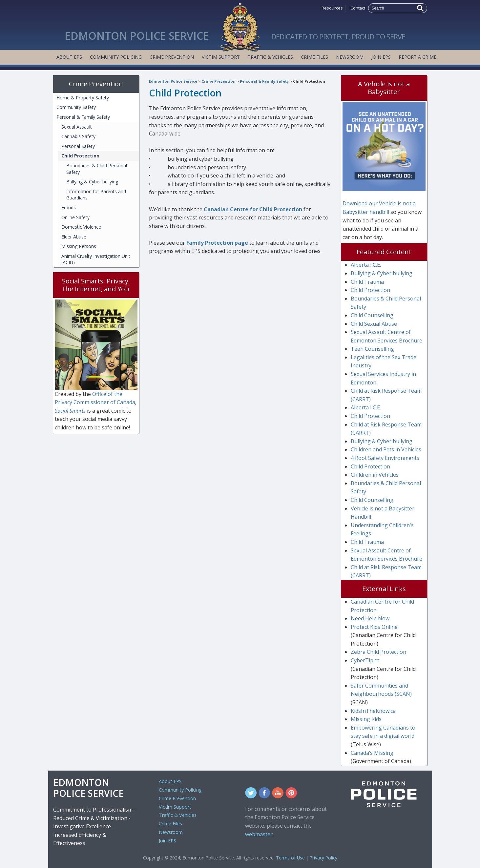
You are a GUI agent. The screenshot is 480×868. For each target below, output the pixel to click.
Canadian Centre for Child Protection (253, 209)
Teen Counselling (372, 349)
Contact (358, 8)
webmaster (259, 834)
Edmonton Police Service (173, 81)
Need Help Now (370, 618)
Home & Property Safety (83, 98)
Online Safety (75, 217)
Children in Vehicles (375, 475)
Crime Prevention (172, 57)
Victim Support (221, 57)
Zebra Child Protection (378, 652)
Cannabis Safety (78, 136)
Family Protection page (217, 243)
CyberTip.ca (365, 660)
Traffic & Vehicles (270, 57)
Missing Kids (366, 719)
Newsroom (350, 57)
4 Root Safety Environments (385, 458)
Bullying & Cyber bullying (92, 182)
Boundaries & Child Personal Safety (97, 169)
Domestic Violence (81, 227)
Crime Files (314, 57)
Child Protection (309, 81)
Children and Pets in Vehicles (386, 449)
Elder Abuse (74, 237)
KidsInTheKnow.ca (373, 711)
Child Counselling (372, 315)
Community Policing (116, 57)
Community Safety (76, 107)
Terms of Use (290, 858)
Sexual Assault (77, 127)
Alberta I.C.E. (366, 265)
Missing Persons (79, 246)
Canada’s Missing (372, 753)
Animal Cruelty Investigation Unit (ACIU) (96, 259)
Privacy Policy (323, 858)
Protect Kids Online (374, 627)
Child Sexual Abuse (374, 324)
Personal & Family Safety (264, 81)
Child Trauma (367, 282)
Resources (332, 8)
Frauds (69, 207)
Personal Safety (78, 146)
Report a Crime (417, 57)
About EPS (69, 57)
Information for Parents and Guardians (96, 195)
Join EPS (381, 57)
